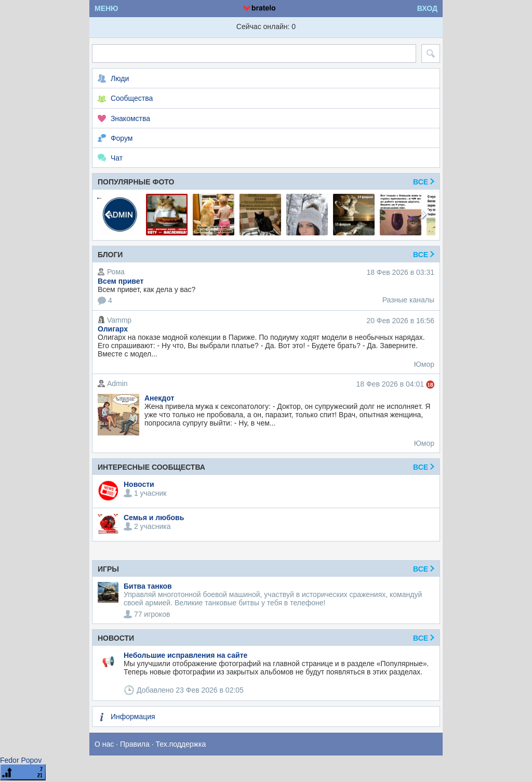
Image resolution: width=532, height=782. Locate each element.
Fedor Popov (21, 760)
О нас (104, 744)
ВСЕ (424, 569)
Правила (135, 744)
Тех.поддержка (181, 744)
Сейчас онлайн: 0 (266, 26)
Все (424, 182)
